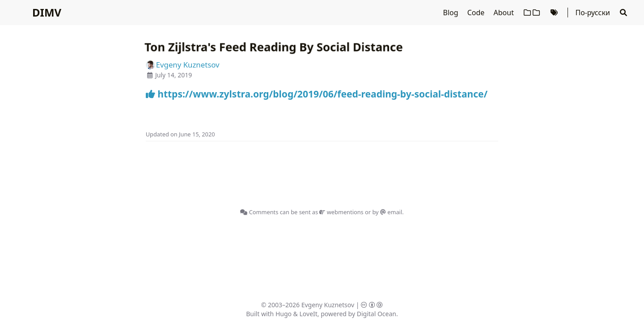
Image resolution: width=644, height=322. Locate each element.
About (505, 13)
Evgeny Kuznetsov (328, 305)
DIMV (47, 12)
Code (477, 13)
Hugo (284, 314)
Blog (452, 13)
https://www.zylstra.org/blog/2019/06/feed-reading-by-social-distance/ (317, 94)
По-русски (592, 13)
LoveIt (309, 314)
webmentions (341, 212)
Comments (259, 212)
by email (387, 212)
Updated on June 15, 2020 (180, 134)
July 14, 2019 (174, 75)
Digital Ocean (377, 314)
